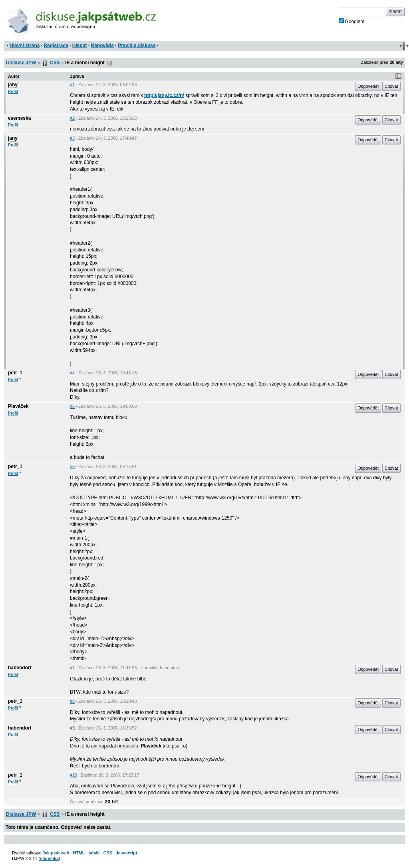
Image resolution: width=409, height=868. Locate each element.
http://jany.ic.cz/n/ (164, 95)
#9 (72, 728)
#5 (72, 406)
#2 (72, 118)
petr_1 (15, 373)
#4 (72, 373)
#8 (72, 701)
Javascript (126, 853)
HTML (79, 853)
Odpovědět (368, 86)
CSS (55, 63)
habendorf (20, 668)
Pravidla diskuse (137, 45)
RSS (110, 63)
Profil (13, 91)
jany (13, 85)
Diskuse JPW (21, 63)
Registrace (56, 45)
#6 (72, 467)
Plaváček (18, 406)
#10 (73, 775)
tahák (94, 853)
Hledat (80, 45)
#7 (72, 668)
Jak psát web (56, 853)
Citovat (391, 86)
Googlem (352, 21)
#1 (72, 85)
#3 (72, 138)
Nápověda (102, 45)
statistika (49, 858)
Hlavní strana (25, 45)
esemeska (19, 118)
